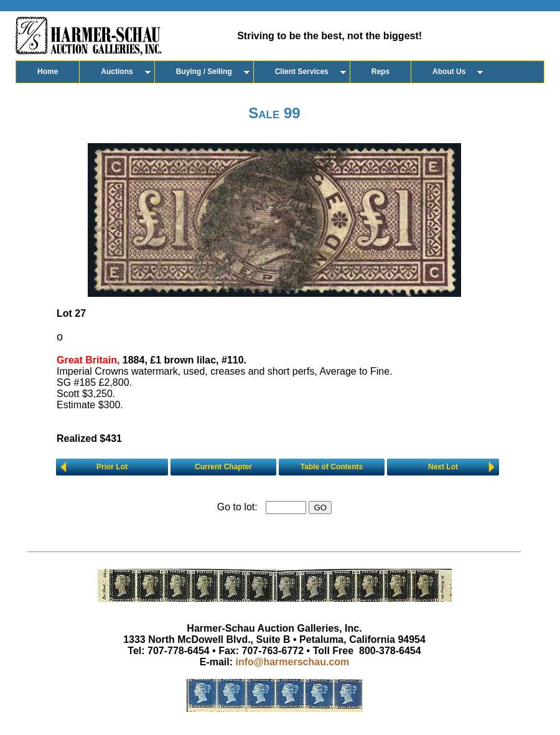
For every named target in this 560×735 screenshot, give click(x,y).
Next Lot (443, 467)
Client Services (302, 72)
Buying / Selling (204, 72)
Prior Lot (112, 467)
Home (48, 72)
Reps (380, 72)
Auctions (117, 72)
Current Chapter (223, 467)
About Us (449, 72)
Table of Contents (332, 467)
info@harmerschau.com (293, 662)
